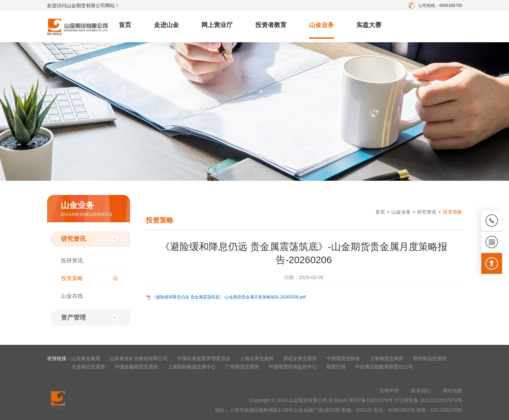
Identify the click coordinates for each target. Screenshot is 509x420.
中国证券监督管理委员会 (204, 358)
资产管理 (73, 318)
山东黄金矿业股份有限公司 (139, 358)
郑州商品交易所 (430, 358)
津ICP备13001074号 (371, 400)
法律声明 (389, 391)
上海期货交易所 (387, 358)
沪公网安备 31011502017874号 (428, 400)
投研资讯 (72, 261)
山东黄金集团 (86, 358)
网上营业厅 (217, 25)
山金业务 (321, 25)
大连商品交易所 (88, 367)
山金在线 (72, 296)
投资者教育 (271, 25)
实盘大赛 (369, 25)
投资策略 (72, 278)
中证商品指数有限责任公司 (384, 367)
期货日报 (336, 367)
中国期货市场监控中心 (293, 367)
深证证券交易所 (300, 358)
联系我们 (421, 391)
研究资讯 (73, 239)
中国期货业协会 (343, 358)
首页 (125, 25)
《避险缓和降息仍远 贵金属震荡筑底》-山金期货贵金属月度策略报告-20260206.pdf (229, 297)
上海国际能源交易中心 (192, 367)
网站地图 (453, 391)
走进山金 (166, 25)
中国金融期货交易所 (136, 367)
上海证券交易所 (257, 358)
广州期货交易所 (242, 367)
